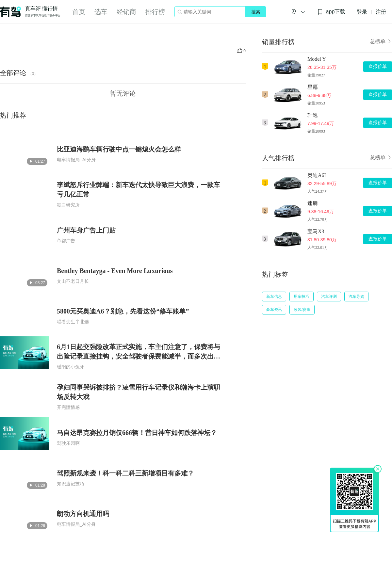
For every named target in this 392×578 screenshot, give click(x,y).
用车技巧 (302, 297)
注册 (381, 12)
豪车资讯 (274, 310)
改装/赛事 (302, 310)
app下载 (331, 12)
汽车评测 (329, 297)
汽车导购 (356, 297)
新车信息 (274, 297)
